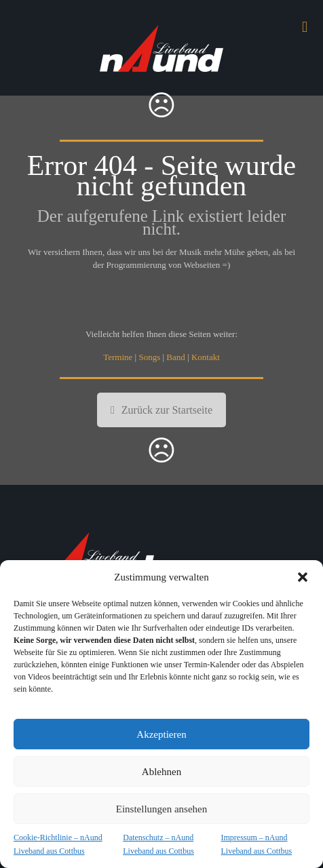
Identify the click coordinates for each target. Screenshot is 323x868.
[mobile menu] (305, 27)
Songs (149, 357)
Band (175, 357)
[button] (303, 577)
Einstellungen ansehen (162, 809)
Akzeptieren (161, 734)
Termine (118, 357)
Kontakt (206, 357)
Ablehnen (161, 772)
